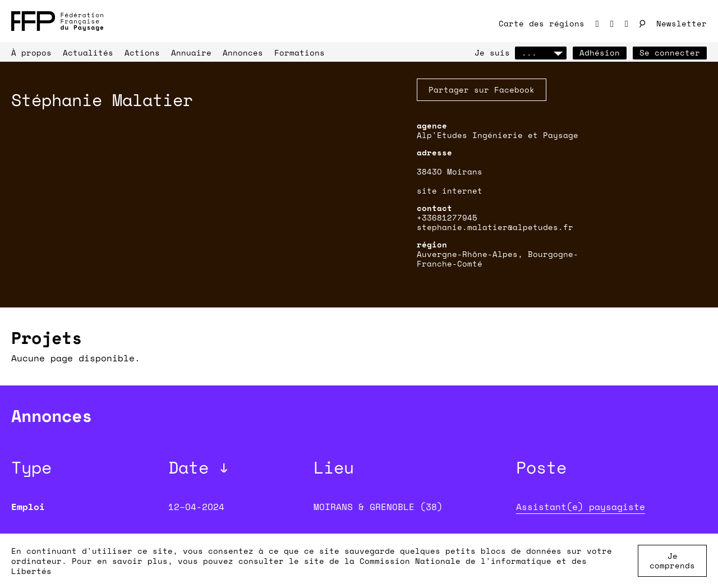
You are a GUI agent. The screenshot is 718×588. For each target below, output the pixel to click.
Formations (300, 52)
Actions (142, 52)
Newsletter (682, 23)
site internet (450, 190)
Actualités (88, 52)
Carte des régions (542, 23)
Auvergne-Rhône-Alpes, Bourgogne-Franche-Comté (498, 259)
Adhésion (600, 52)
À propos (31, 52)
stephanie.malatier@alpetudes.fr (495, 227)
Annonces (243, 52)
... (541, 52)
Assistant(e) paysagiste (581, 507)
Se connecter (670, 52)
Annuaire (191, 52)
